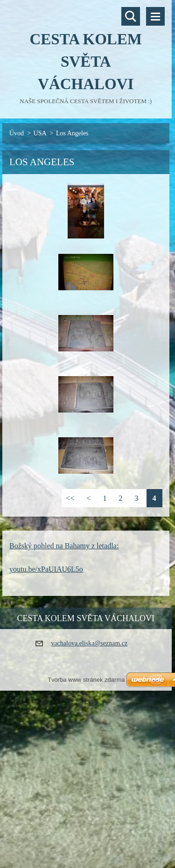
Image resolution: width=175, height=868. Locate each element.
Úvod (17, 133)
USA (40, 133)
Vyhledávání (131, 16)
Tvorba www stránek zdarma (86, 680)
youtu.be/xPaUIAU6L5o (46, 569)
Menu (155, 16)
